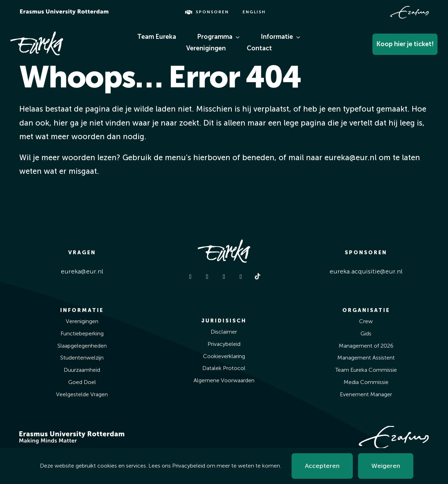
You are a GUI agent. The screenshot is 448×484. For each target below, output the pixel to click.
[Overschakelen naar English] (254, 12)
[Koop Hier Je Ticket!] (391, 42)
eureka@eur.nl (82, 271)
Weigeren (386, 466)
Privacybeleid (189, 466)
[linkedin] (224, 277)
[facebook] (190, 277)
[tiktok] (258, 276)
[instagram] (207, 277)
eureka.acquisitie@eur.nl (366, 271)
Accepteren (322, 466)
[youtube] (241, 277)
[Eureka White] (37, 35)
